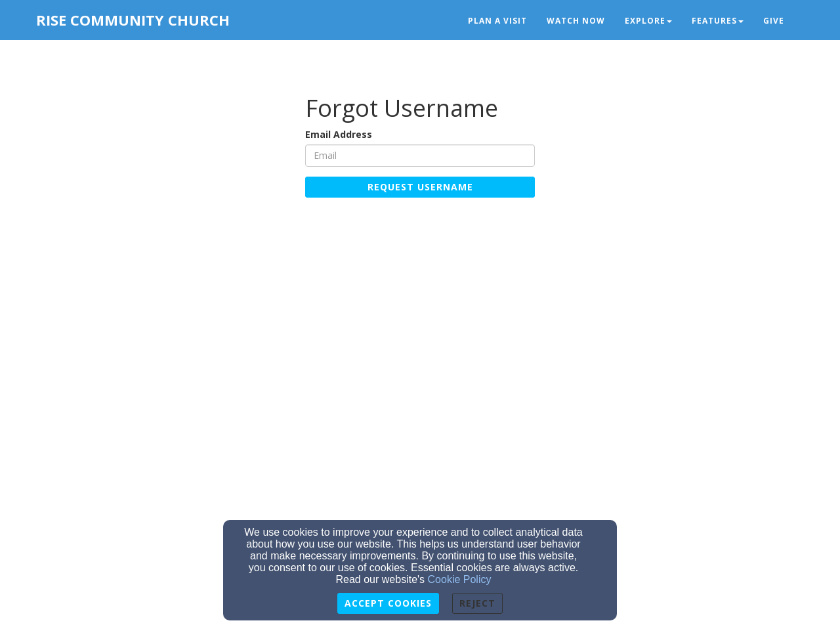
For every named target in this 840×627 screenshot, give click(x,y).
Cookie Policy (460, 579)
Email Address (339, 134)
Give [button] (774, 21)
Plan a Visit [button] (497, 21)
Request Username (420, 187)
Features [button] (718, 21)
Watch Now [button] (576, 21)
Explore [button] (648, 21)
